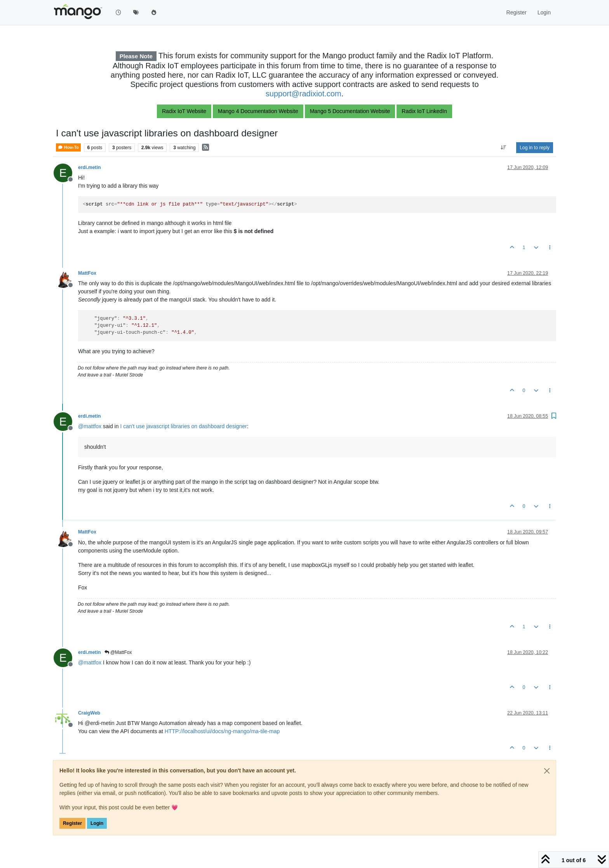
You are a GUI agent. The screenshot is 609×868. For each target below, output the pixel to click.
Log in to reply (535, 148)
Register (72, 823)
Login (97, 823)
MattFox (87, 273)
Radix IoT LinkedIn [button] (424, 111)
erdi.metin (90, 167)
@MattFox (118, 652)
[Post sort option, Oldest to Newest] (504, 148)
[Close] (547, 771)
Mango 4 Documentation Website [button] (258, 111)
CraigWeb (89, 713)
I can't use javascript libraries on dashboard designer (183, 426)
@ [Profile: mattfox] (90, 426)
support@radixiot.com (304, 94)
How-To (68, 147)
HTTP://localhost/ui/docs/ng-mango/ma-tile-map (222, 731)
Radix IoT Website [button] (184, 111)
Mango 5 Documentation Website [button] (350, 111)
